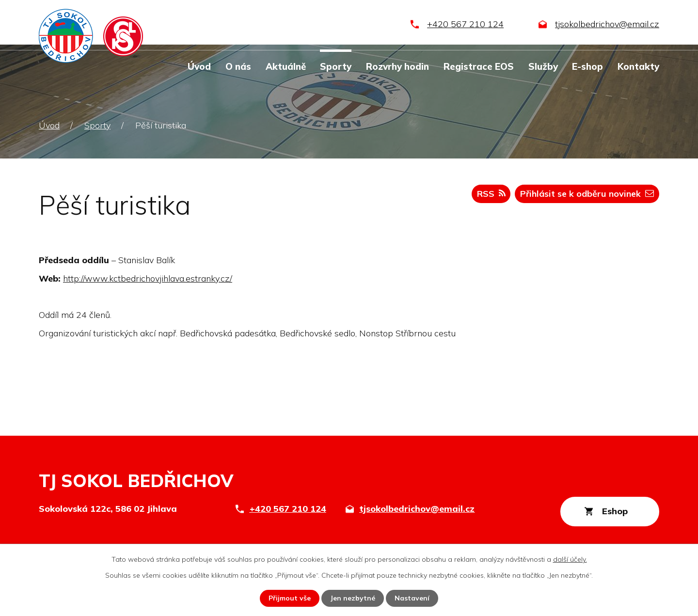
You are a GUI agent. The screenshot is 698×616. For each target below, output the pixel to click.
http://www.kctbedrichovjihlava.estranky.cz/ (148, 278)
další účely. (570, 559)
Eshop (615, 511)
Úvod (199, 66)
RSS (491, 194)
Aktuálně (286, 66)
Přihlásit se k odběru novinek (587, 194)
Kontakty (638, 66)
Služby (543, 66)
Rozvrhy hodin (397, 66)
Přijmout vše (290, 598)
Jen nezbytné (353, 598)
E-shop (587, 66)
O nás (238, 66)
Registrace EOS (479, 66)
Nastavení (412, 598)
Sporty (336, 66)
